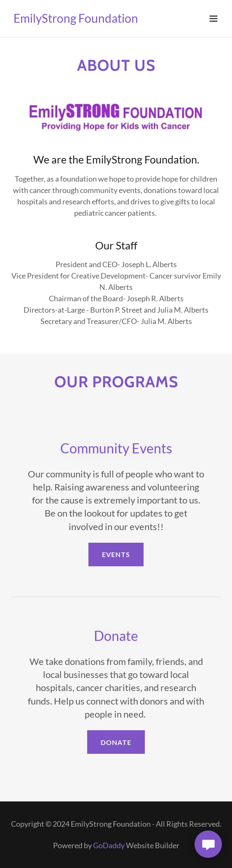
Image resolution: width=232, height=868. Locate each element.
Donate (116, 742)
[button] (213, 19)
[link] (76, 20)
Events (116, 554)
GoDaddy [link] (109, 845)
